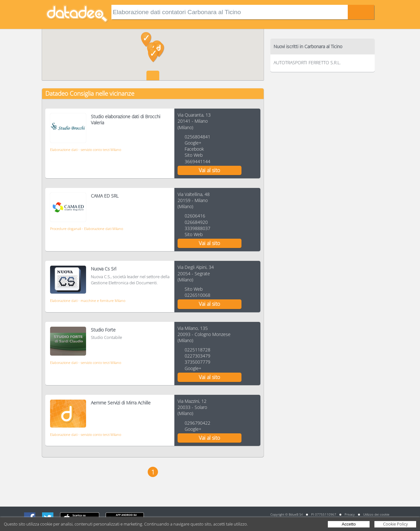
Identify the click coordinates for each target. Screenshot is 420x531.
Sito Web (194, 155)
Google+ (193, 143)
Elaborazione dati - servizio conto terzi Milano (86, 150)
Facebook (194, 149)
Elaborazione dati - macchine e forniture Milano (88, 301)
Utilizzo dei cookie (376, 514)
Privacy (350, 514)
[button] (153, 55)
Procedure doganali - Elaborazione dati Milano (87, 229)
